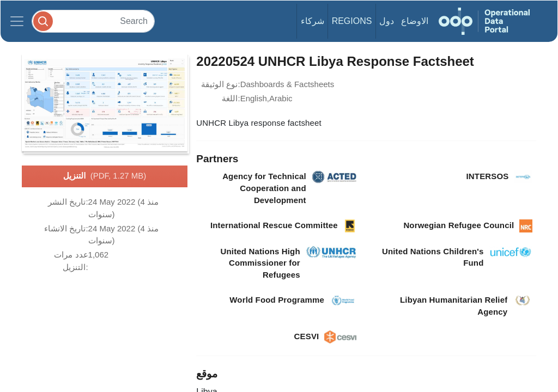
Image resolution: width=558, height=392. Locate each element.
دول (387, 21)
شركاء (313, 21)
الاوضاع (415, 21)
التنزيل (105, 176)
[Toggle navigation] (17, 21)
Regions (352, 21)
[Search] (93, 21)
